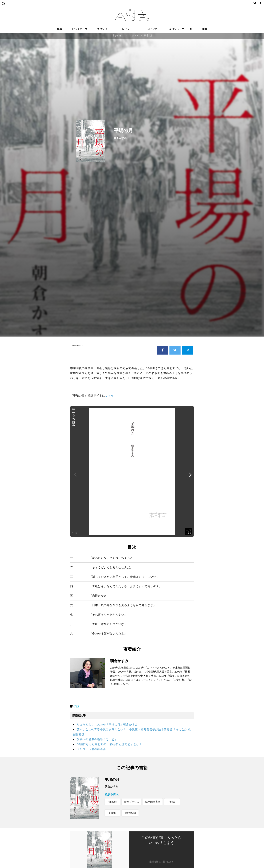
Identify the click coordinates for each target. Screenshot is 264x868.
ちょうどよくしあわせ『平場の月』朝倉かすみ (107, 724)
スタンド (102, 29)
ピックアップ (80, 29)
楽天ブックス (131, 802)
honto (172, 802)
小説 (76, 706)
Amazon (112, 802)
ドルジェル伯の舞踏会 (91, 749)
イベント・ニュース (181, 29)
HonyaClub (130, 813)
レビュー (127, 29)
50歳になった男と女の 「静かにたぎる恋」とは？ (109, 744)
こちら (109, 395)
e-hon (112, 813)
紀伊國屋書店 (153, 802)
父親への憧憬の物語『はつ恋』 (97, 739)
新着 (59, 29)
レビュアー (153, 29)
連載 (205, 29)
